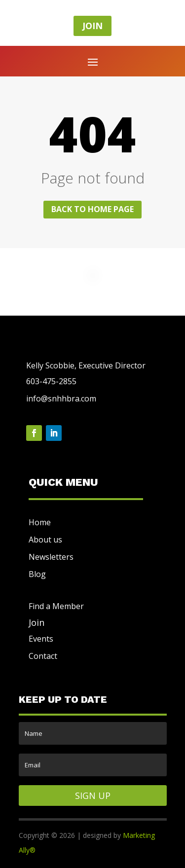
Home (40, 522)
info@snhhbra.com (61, 398)
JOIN (92, 26)
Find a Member (56, 606)
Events (41, 639)
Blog (37, 574)
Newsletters (51, 557)
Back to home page (92, 209)
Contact (43, 656)
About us (45, 540)
